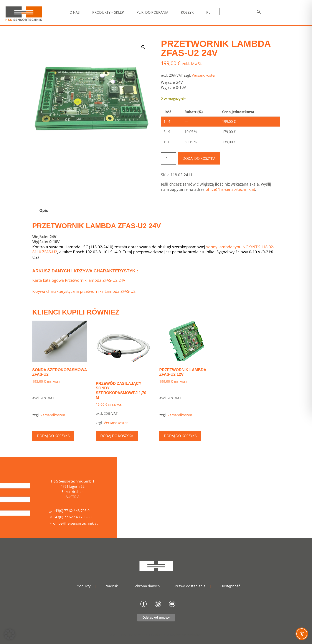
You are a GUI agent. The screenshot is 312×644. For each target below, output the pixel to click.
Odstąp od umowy (156, 617)
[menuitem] (208, 12)
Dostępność (230, 586)
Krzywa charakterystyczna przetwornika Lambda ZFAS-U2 (84, 291)
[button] (143, 47)
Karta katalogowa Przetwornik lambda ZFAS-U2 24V (79, 280)
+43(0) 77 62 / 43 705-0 (69, 511)
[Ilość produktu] (168, 158)
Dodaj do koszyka (199, 158)
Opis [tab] (44, 210)
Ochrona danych (146, 586)
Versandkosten (204, 75)
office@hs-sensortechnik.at (230, 189)
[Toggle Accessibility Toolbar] (302, 634)
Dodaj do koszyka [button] (53, 436)
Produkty (83, 586)
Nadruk (112, 586)
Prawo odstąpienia (190, 586)
